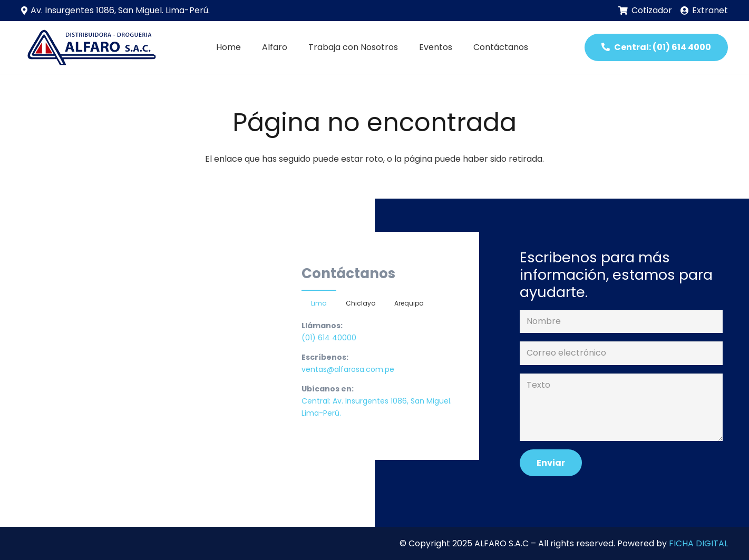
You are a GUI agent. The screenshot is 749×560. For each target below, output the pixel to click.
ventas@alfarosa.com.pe (348, 369)
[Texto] (621, 407)
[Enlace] (90, 47)
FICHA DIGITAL (698, 543)
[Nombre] (621, 322)
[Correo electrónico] (621, 353)
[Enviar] (551, 463)
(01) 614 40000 (329, 338)
